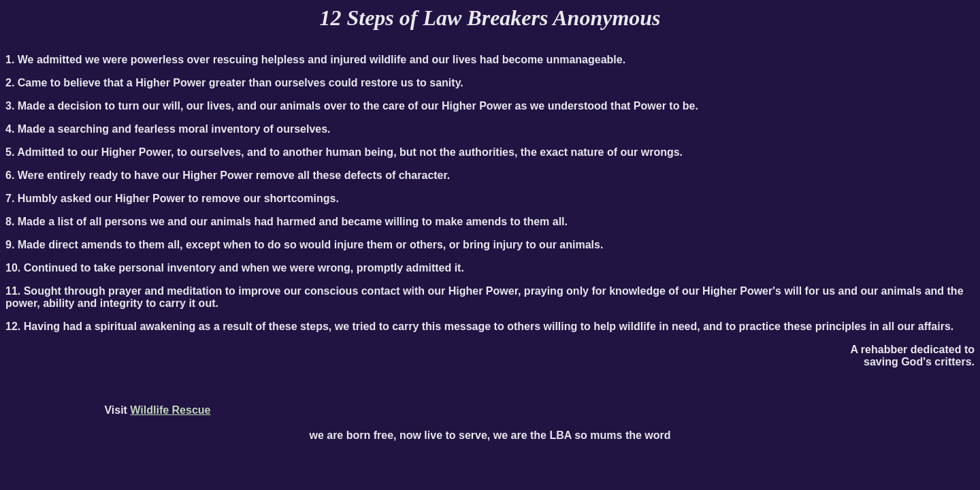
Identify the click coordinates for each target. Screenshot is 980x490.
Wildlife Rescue (170, 410)
